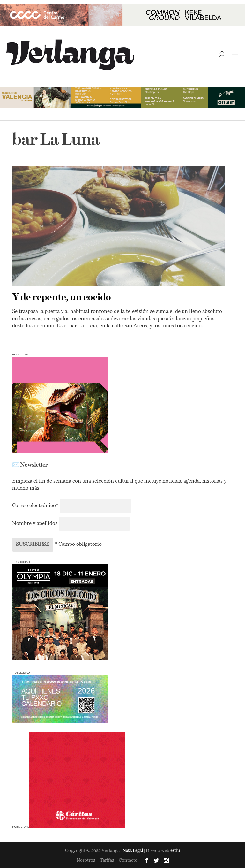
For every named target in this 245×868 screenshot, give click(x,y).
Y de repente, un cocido (61, 298)
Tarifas (107, 860)
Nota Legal (133, 851)
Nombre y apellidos (35, 524)
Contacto (128, 860)
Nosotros (86, 860)
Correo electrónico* (36, 506)
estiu (175, 851)
